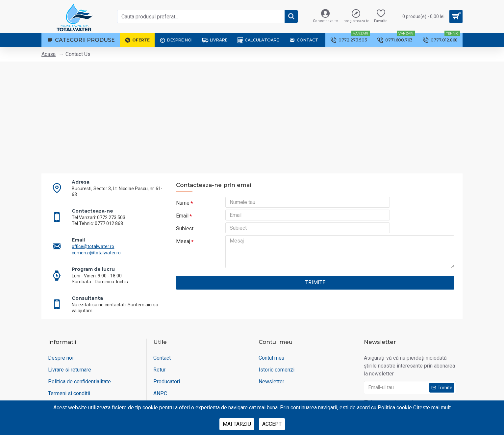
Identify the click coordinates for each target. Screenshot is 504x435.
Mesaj (183, 248)
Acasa (49, 54)
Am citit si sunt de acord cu (392, 392)
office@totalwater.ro (97, 240)
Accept (272, 424)
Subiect (185, 233)
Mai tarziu (237, 424)
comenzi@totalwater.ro (101, 246)
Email (182, 218)
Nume (183, 203)
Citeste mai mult (432, 408)
